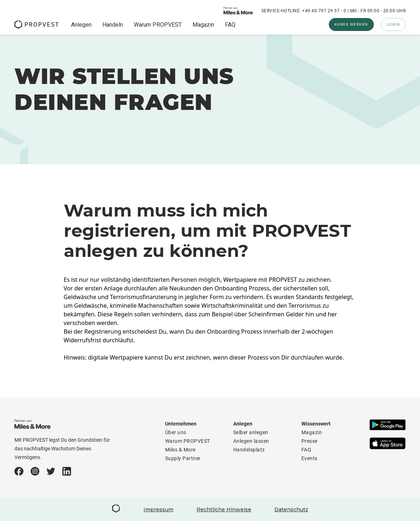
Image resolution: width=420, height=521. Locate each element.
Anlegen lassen (251, 441)
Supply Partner (183, 458)
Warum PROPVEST (158, 25)
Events (310, 458)
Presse (310, 441)
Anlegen (81, 25)
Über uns (176, 432)
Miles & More (180, 450)
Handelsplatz (249, 450)
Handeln (113, 25)
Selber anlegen (251, 432)
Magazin (203, 25)
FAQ (230, 25)
